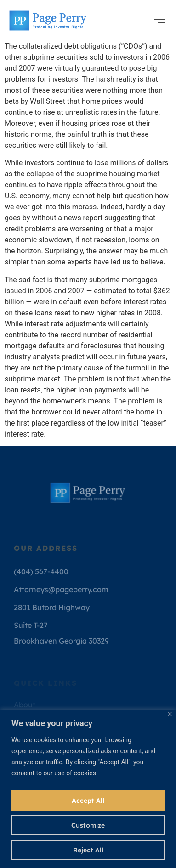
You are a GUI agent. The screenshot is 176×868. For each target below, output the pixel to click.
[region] (88, 789)
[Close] (170, 714)
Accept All (88, 801)
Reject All (88, 850)
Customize (88, 825)
